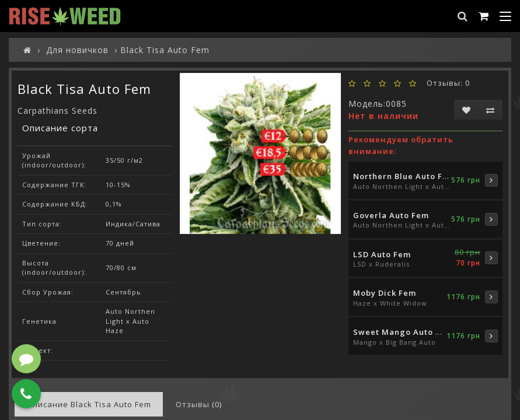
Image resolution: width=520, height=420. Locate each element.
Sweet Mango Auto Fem (403, 332)
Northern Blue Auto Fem (404, 176)
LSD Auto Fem (382, 254)
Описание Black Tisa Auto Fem (89, 404)
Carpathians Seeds (57, 111)
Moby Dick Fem (385, 293)
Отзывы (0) (199, 404)
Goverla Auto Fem (391, 215)
